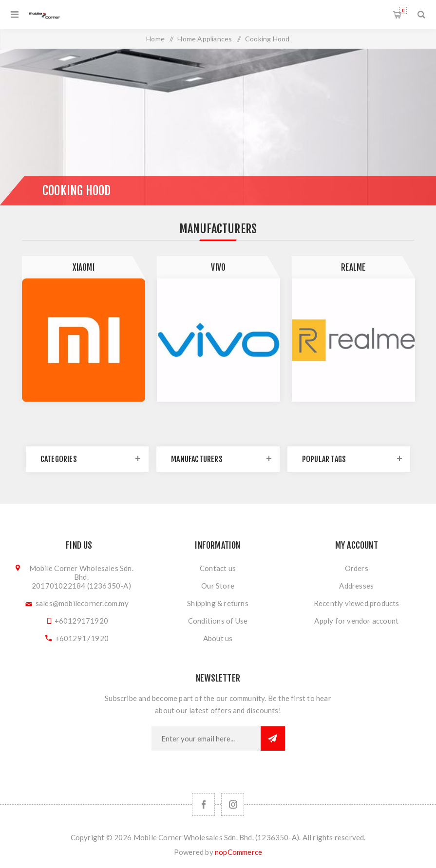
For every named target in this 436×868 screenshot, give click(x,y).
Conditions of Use (218, 621)
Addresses (356, 586)
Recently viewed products (357, 603)
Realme (353, 268)
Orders (357, 568)
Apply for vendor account (356, 621)
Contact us (218, 568)
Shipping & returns (218, 603)
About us (218, 638)
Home (155, 39)
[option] (84, 329)
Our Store (218, 586)
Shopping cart (403, 10)
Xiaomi (84, 268)
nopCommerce (238, 852)
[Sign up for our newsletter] (206, 739)
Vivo (218, 268)
